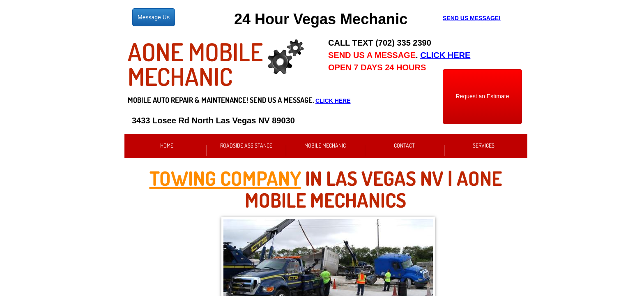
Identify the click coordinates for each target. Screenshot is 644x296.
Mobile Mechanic (325, 145)
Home (167, 145)
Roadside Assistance (246, 145)
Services (484, 145)
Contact (404, 145)
